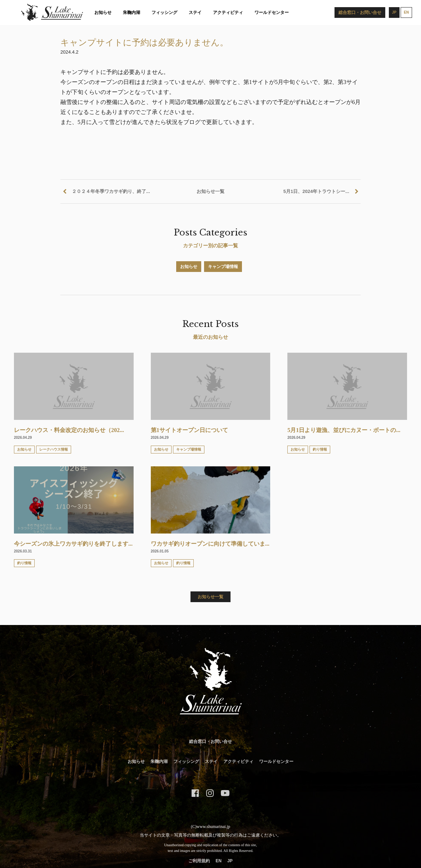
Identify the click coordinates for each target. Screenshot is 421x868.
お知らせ (103, 13)
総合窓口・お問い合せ (210, 741)
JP (230, 861)
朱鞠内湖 (132, 13)
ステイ (195, 13)
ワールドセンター (272, 13)
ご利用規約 (199, 861)
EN (219, 861)
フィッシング (164, 13)
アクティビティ (228, 13)
